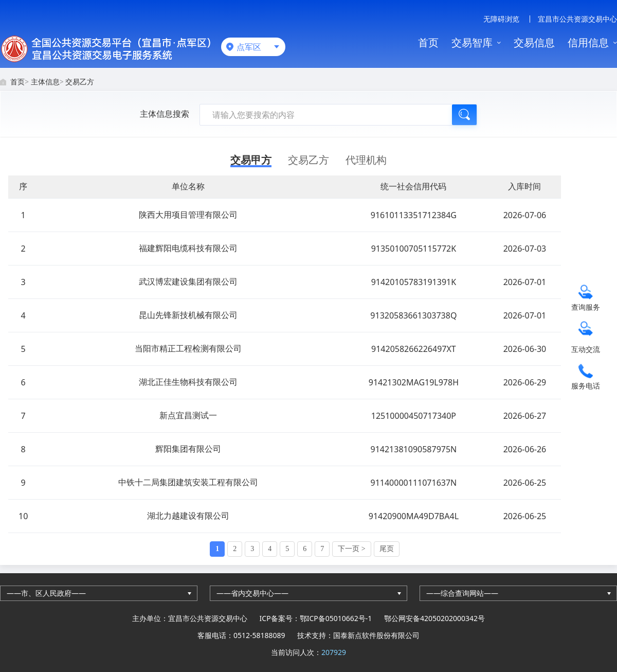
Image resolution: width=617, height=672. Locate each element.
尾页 (387, 549)
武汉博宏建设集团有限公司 (188, 281)
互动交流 (586, 349)
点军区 (249, 47)
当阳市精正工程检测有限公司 (188, 348)
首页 (428, 42)
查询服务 (586, 307)
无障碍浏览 (501, 19)
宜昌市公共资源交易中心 (577, 19)
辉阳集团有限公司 (188, 449)
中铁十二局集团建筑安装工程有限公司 (188, 482)
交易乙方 (80, 82)
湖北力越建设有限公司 (188, 516)
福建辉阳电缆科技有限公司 (188, 248)
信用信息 (588, 42)
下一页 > (351, 549)
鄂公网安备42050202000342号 (434, 618)
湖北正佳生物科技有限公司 (188, 382)
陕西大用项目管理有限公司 (188, 215)
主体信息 (45, 82)
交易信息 (534, 42)
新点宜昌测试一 (188, 415)
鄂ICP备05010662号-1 (336, 618)
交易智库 (472, 42)
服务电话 (586, 386)
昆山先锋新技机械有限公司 (188, 315)
